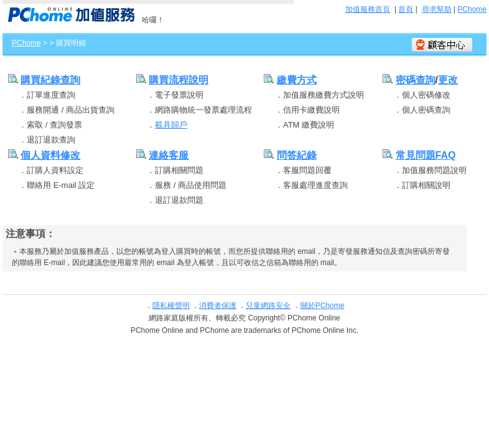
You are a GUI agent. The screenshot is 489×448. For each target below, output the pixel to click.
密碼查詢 (416, 80)
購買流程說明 (179, 80)
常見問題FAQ (426, 155)
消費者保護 (218, 306)
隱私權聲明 (171, 306)
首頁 (406, 9)
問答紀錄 (297, 155)
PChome (472, 9)
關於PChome (323, 306)
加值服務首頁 (368, 9)
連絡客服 (169, 155)
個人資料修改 (50, 155)
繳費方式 (297, 80)
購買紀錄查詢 (50, 80)
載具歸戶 (171, 125)
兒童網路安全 (268, 306)
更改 (448, 80)
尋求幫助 (437, 9)
